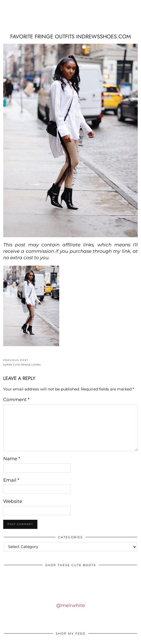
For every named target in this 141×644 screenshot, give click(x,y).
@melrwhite (70, 605)
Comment (16, 400)
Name (12, 459)
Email (11, 480)
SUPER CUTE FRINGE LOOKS (22, 362)
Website (13, 501)
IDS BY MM (70, 22)
